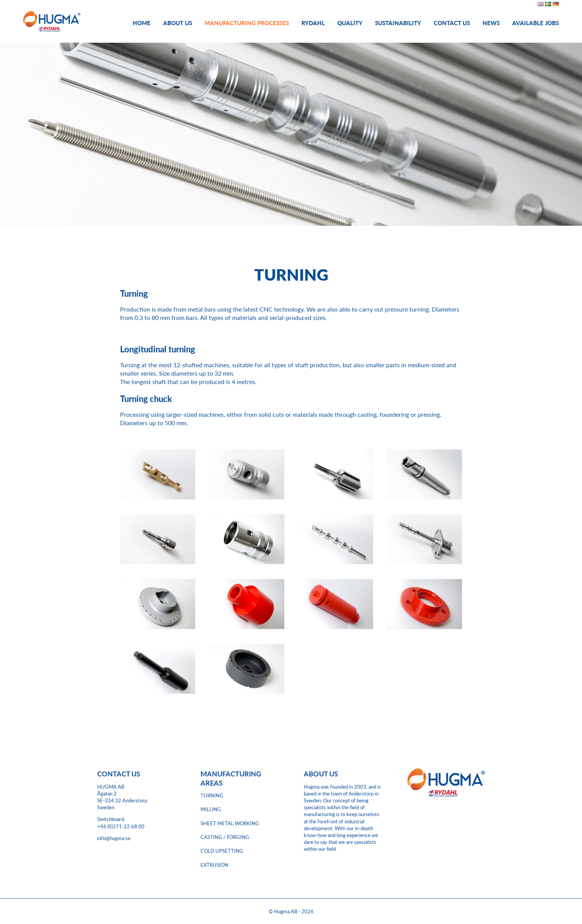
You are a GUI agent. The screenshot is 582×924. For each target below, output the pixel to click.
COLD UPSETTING (222, 851)
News (491, 23)
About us (178, 23)
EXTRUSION (214, 865)
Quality (350, 23)
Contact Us (452, 23)
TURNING (212, 795)
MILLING (211, 809)
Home (142, 23)
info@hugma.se (114, 838)
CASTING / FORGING (225, 837)
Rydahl (313, 23)
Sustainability (398, 23)
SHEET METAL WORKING (230, 823)
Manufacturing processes (247, 23)
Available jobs (536, 23)
